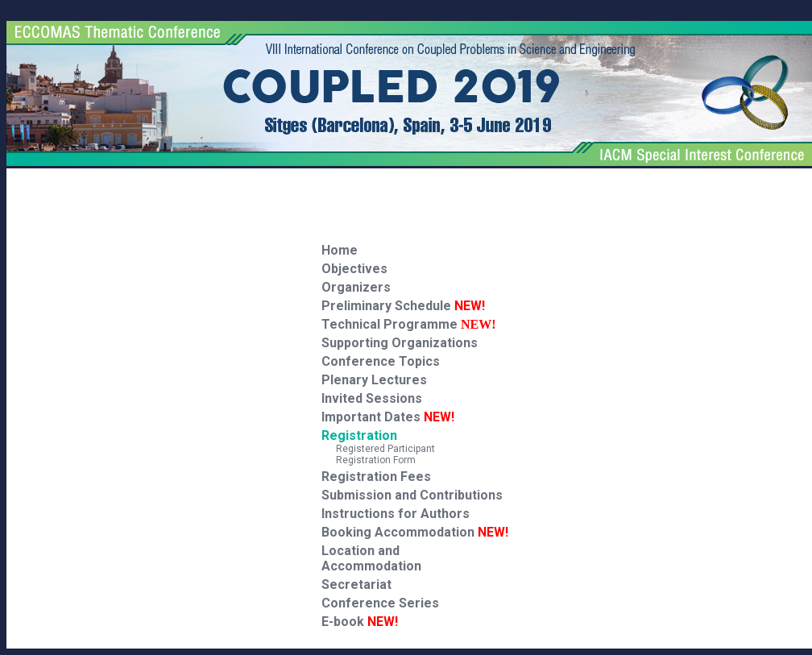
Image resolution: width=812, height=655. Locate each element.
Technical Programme (389, 324)
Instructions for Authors (396, 514)
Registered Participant (378, 449)
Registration (359, 435)
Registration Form (369, 460)
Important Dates (388, 417)
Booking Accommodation (415, 532)
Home (340, 250)
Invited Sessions (372, 398)
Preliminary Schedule (403, 306)
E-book (360, 622)
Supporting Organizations (400, 343)
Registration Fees (376, 477)
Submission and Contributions (412, 495)
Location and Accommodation (371, 558)
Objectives (354, 269)
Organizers (356, 287)
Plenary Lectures (374, 380)
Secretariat (356, 585)
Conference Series (380, 603)
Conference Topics (381, 361)
